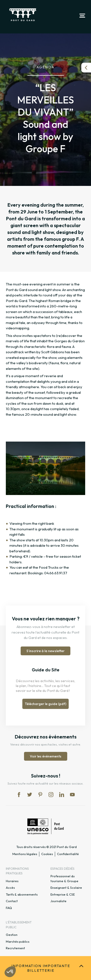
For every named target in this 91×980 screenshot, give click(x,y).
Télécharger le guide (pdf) (45, 704)
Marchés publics (18, 941)
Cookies (47, 854)
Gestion (12, 935)
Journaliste (58, 901)
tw (30, 795)
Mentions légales (25, 854)
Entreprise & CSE (63, 894)
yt (72, 795)
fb (19, 795)
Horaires (12, 881)
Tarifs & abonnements (22, 894)
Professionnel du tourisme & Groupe (64, 879)
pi (40, 795)
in (51, 795)
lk (62, 795)
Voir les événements (46, 756)
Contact (12, 901)
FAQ (9, 908)
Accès (10, 888)
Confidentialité (68, 854)
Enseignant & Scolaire (66, 888)
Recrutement (15, 948)
